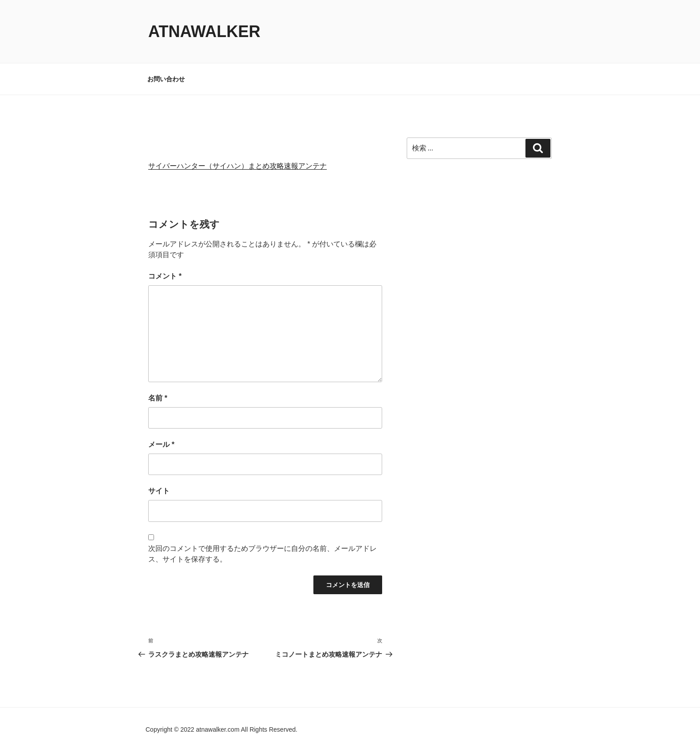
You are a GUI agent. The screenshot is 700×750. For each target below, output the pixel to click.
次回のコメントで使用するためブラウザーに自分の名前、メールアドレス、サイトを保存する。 (262, 554)
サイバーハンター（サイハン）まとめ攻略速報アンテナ (237, 166)
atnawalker (204, 31)
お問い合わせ (166, 79)
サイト (159, 491)
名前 (158, 398)
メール (161, 444)
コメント (165, 276)
